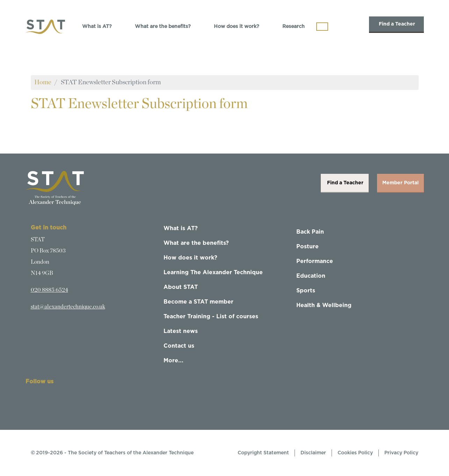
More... (173, 361)
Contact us (179, 346)
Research (294, 27)
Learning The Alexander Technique (213, 272)
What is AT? (97, 27)
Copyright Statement (263, 453)
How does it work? (237, 27)
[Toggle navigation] (322, 27)
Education (311, 276)
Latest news (181, 331)
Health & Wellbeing (324, 305)
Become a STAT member (198, 302)
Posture (307, 247)
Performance (315, 261)
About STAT (181, 287)
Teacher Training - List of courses (211, 317)
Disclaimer (313, 453)
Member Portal (400, 183)
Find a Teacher (396, 24)
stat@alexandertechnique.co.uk (68, 307)
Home (43, 82)
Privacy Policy (401, 453)
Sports (306, 291)
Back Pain (310, 232)
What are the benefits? (163, 27)
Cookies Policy (355, 453)
